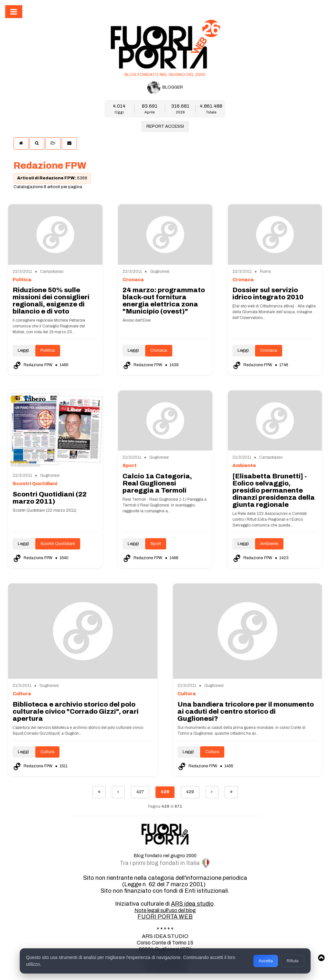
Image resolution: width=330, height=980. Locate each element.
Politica (48, 350)
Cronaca (159, 350)
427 (140, 792)
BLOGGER (165, 88)
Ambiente (269, 544)
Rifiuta (293, 961)
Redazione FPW (33, 365)
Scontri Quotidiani (58, 544)
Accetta (266, 961)
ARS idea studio (192, 904)
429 (190, 792)
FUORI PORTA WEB (165, 917)
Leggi (23, 350)
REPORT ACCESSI (165, 126)
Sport (156, 544)
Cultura (47, 752)
